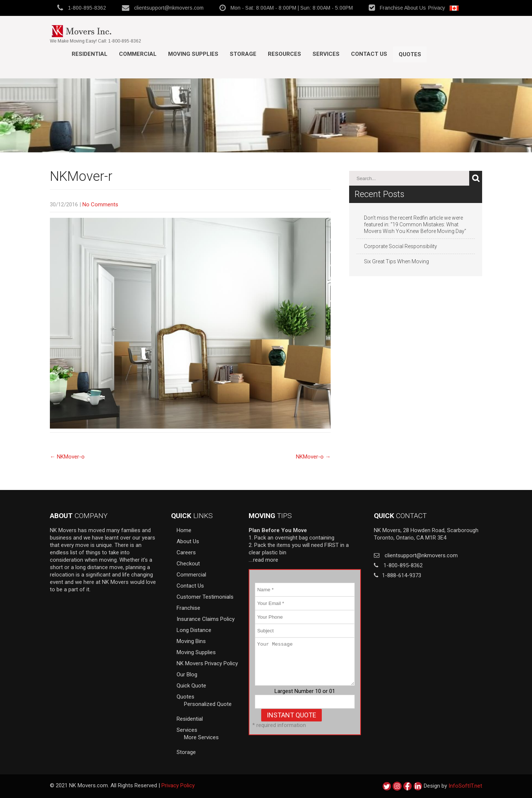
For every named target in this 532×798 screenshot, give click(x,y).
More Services (201, 737)
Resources (284, 54)
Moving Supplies (196, 652)
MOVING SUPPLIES (193, 54)
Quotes (410, 54)
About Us (415, 8)
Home (184, 530)
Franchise (391, 8)
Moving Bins (191, 641)
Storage (243, 54)
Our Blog (187, 674)
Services (326, 54)
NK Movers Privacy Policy (207, 663)
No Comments (100, 204)
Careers (186, 552)
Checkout (188, 564)
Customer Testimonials (205, 597)
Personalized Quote (208, 704)
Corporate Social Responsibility (400, 246)
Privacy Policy (178, 785)
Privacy (437, 8)
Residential (90, 54)
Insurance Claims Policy (206, 619)
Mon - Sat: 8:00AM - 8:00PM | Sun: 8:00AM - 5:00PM (292, 8)
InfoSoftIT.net (465, 786)
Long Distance (194, 630)
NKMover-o (67, 457)
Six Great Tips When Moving (396, 261)
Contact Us (369, 54)
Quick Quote (191, 686)
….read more (263, 560)
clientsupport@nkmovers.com (169, 8)
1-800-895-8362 (87, 8)
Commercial (138, 54)
